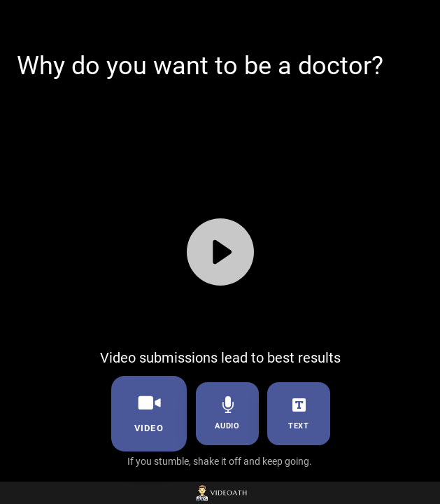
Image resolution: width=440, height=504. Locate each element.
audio (227, 413)
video (149, 413)
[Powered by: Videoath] (220, 493)
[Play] (220, 252)
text (298, 413)
